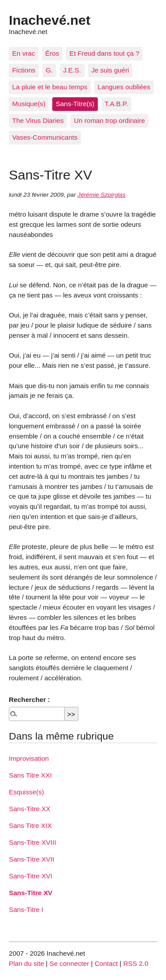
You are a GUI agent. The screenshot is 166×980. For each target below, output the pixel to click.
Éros (52, 53)
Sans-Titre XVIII (33, 842)
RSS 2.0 (136, 963)
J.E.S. (72, 70)
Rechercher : (29, 700)
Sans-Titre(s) (75, 104)
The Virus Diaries (38, 120)
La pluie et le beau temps (50, 87)
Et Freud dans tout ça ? (104, 53)
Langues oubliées (124, 87)
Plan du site (26, 963)
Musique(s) (29, 104)
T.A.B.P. (116, 104)
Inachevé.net (50, 20)
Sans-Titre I (26, 909)
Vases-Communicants (45, 137)
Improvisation (29, 758)
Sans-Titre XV (31, 893)
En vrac (24, 53)
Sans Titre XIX (30, 826)
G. (49, 70)
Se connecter (69, 963)
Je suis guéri (110, 70)
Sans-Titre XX (30, 809)
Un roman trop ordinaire (109, 120)
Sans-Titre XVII (31, 859)
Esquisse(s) (26, 792)
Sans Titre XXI (30, 775)
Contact (106, 963)
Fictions (24, 70)
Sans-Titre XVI (31, 876)
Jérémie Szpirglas (102, 195)
